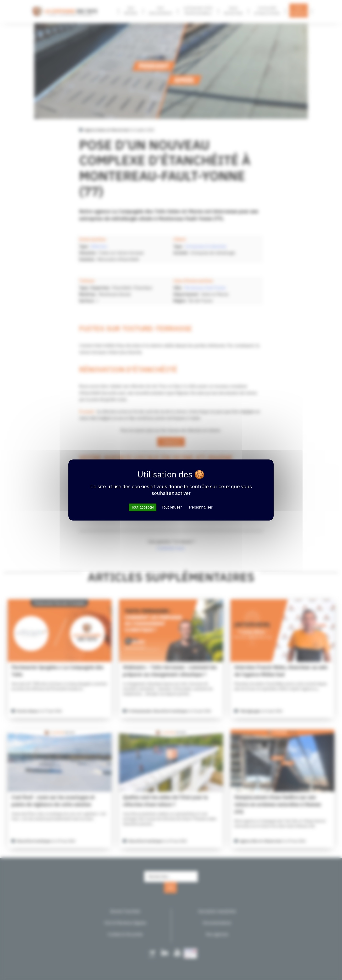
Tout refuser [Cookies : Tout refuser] (171, 507)
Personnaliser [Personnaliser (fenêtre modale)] (201, 507)
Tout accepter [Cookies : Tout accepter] (143, 507)
